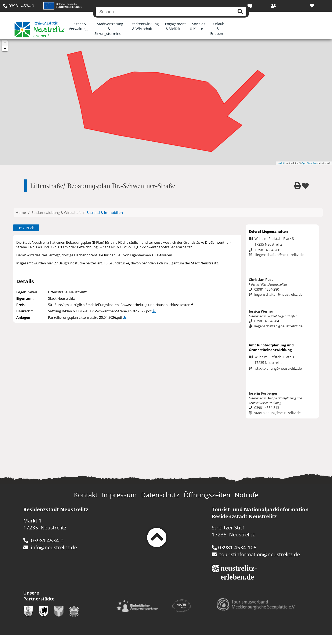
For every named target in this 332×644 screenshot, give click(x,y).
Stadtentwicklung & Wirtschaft (145, 26)
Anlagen (23, 317)
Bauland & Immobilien (105, 213)
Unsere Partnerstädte (39, 596)
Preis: (21, 305)
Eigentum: (25, 298)
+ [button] (5, 43)
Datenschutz (160, 495)
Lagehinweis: (27, 292)
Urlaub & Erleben (217, 29)
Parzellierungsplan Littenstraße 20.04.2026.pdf (87, 317)
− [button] (5, 49)
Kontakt (86, 495)
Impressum (119, 495)
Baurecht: (25, 311)
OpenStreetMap (310, 163)
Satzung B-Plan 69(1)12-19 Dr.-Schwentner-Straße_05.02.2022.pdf (102, 311)
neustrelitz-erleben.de (236, 573)
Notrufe (246, 495)
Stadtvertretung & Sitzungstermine (109, 29)
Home (21, 213)
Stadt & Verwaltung (78, 26)
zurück (26, 228)
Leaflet (280, 163)
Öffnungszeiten (207, 495)
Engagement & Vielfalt (175, 26)
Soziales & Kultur (198, 26)
